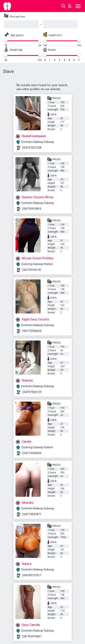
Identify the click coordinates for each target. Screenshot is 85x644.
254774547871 (32, 514)
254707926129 (32, 392)
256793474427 (32, 636)
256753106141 (32, 270)
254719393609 (32, 453)
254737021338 (32, 148)
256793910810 (32, 209)
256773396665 (32, 331)
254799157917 (32, 575)
